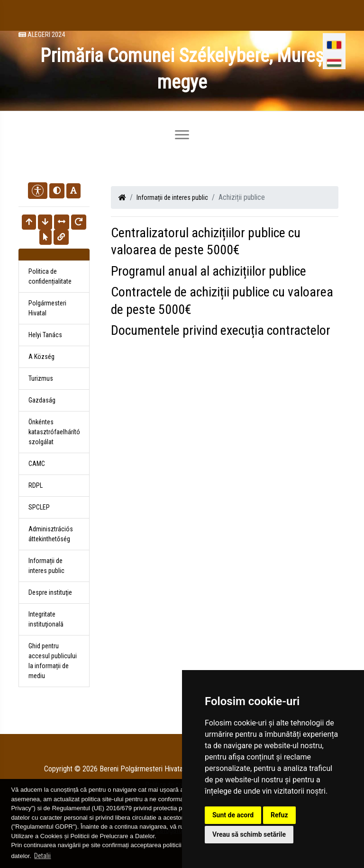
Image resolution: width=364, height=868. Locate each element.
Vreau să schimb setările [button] (249, 834)
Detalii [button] (42, 856)
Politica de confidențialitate (50, 276)
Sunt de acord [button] (233, 815)
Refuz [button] (279, 815)
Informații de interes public (172, 197)
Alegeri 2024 (42, 35)
